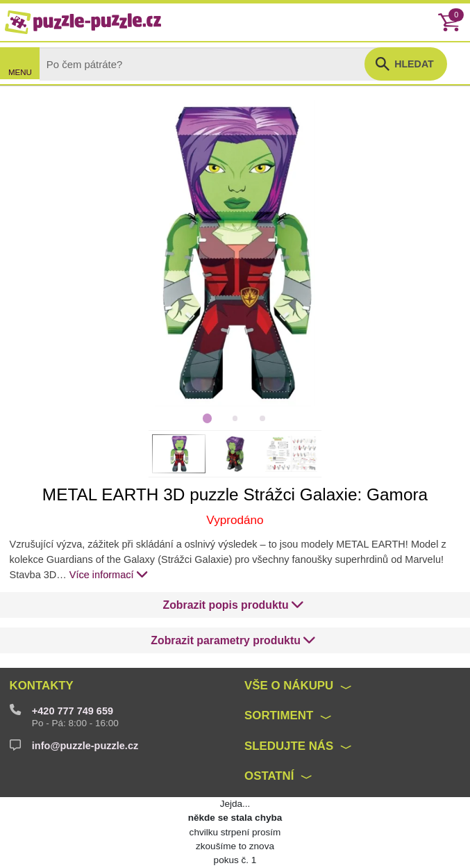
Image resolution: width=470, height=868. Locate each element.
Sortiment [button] (279, 715)
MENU (20, 72)
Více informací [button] (109, 574)
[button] (234, 605)
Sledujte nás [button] (289, 746)
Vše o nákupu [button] (289, 686)
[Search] (213, 64)
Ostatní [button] (269, 776)
